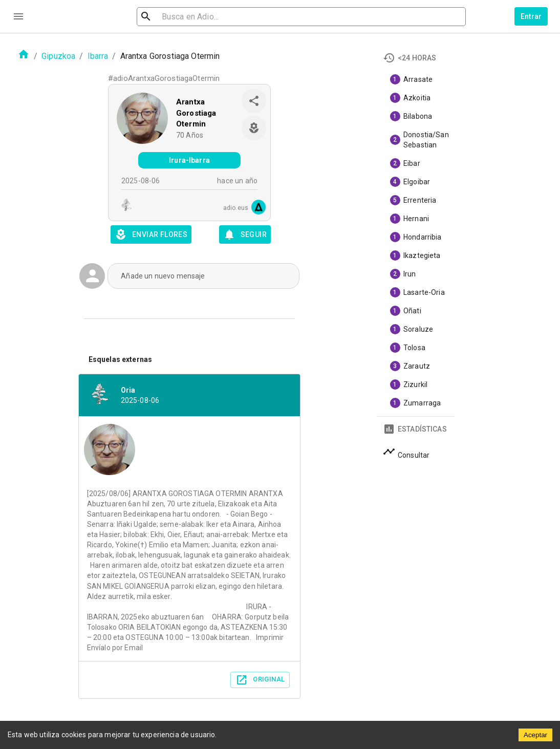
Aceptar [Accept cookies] (535, 735)
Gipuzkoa (58, 56)
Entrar (531, 16)
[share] (254, 101)
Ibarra (98, 56)
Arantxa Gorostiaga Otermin (196, 113)
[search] (195, 17)
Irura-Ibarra (189, 160)
